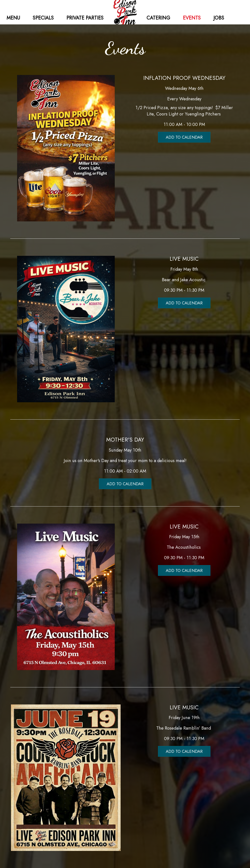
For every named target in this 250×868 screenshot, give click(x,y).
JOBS (219, 18)
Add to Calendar (184, 137)
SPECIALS (44, 18)
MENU (14, 18)
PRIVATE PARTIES (85, 18)
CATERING (159, 18)
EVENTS (193, 18)
